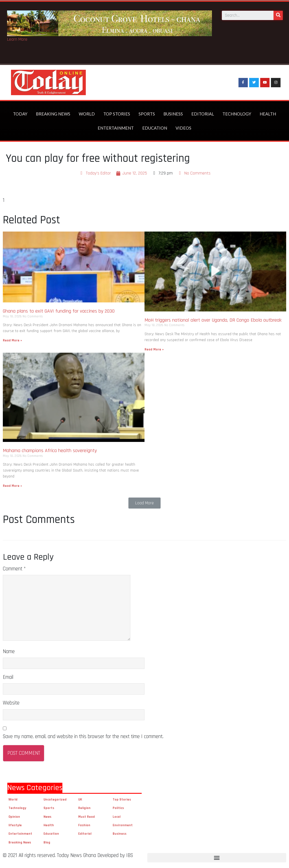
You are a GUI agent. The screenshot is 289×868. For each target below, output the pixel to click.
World (87, 114)
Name (9, 652)
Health (268, 114)
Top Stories (117, 114)
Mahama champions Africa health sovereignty (50, 451)
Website (11, 703)
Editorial (203, 114)
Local (117, 817)
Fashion (84, 825)
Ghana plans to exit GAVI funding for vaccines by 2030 (59, 311)
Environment (123, 825)
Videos (183, 128)
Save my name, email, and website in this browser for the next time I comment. (83, 737)
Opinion (14, 817)
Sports (147, 114)
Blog (47, 842)
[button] (144, 503)
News (47, 817)
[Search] (278, 15)
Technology (237, 114)
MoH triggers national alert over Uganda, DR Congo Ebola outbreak (213, 320)
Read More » (12, 340)
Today (20, 114)
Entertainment (116, 128)
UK (80, 800)
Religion (84, 808)
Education (155, 128)
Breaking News (53, 114)
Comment (14, 569)
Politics (118, 808)
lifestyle (15, 825)
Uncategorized (55, 800)
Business (173, 114)
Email (8, 677)
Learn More (17, 39)
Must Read (87, 817)
